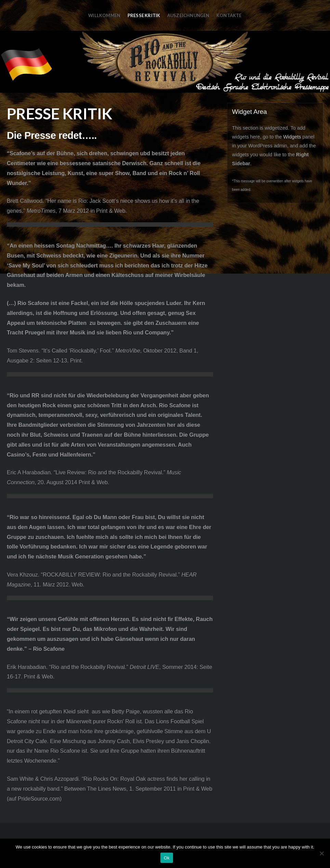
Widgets (292, 137)
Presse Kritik (144, 15)
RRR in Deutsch (165, 62)
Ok (167, 858)
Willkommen (104, 15)
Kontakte (229, 15)
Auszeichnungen (188, 15)
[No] (321, 853)
